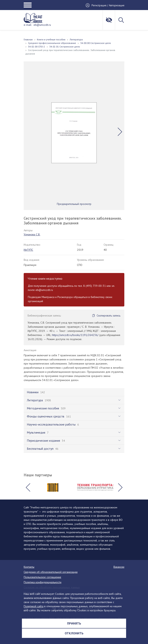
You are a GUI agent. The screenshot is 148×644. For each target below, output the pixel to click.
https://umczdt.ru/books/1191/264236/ (75, 335)
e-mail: (28, 25)
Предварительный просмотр (74, 204)
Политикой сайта (34, 606)
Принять (74, 623)
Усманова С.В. (32, 234)
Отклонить (74, 633)
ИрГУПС (28, 250)
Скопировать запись (109, 316)
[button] (120, 132)
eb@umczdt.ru (42, 25)
